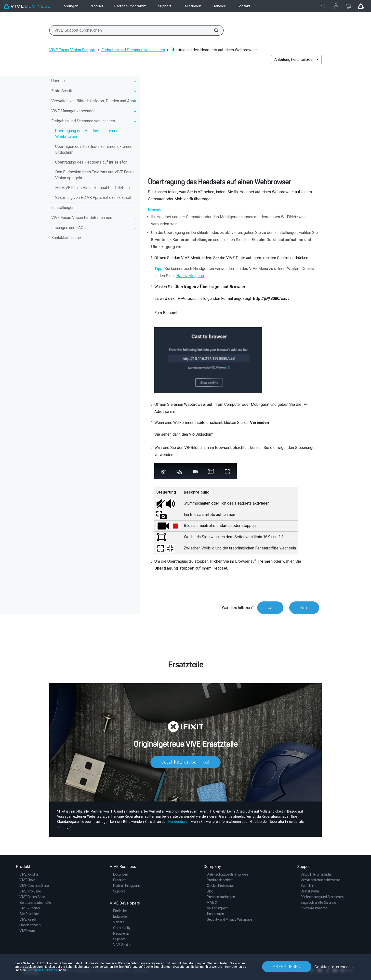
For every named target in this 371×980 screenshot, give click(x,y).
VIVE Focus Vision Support (72, 50)
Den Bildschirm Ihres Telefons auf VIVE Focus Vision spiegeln (95, 175)
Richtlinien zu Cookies (42, 970)
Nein (304, 608)
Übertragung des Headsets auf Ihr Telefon (91, 162)
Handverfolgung (190, 276)
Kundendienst (179, 821)
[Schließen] (324, 6)
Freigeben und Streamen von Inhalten (133, 50)
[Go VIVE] (361, 6)
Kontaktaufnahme (66, 238)
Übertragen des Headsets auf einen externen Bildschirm (94, 149)
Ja (270, 608)
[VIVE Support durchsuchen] (213, 30)
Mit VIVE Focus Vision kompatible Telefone (93, 188)
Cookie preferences (333, 967)
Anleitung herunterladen (295, 59)
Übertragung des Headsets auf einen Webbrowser (87, 134)
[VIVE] (27, 6)
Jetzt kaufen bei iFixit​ (185, 762)
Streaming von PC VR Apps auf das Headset (93, 197)
